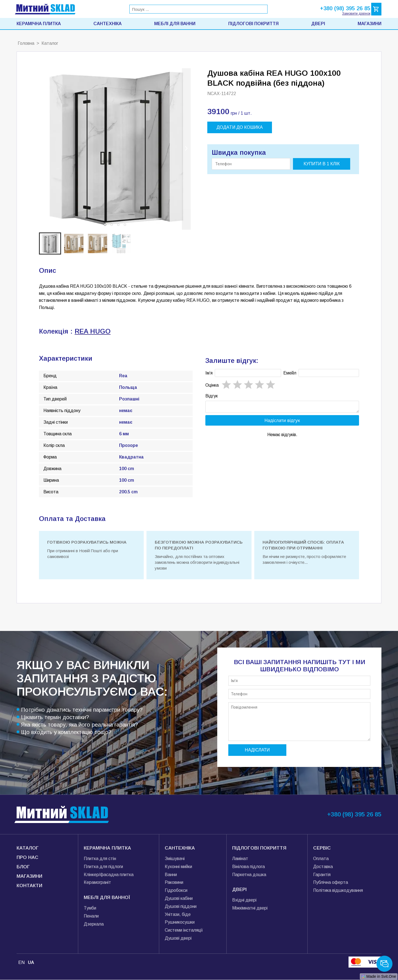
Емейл (290, 373)
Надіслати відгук (282, 422)
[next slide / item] (186, 149)
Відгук (212, 396)
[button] (105, 225)
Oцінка (212, 385)
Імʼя (209, 373)
